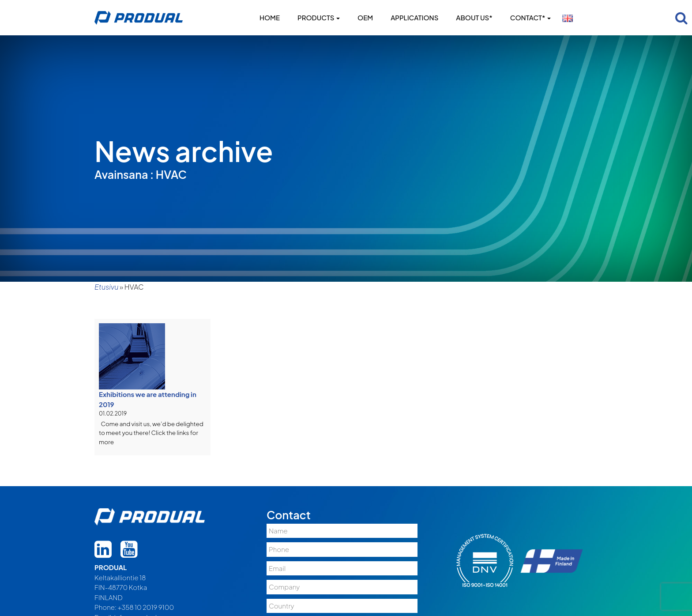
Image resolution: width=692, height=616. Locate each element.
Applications (414, 17)
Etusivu (106, 287)
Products (319, 17)
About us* (474, 17)
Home (270, 17)
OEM (365, 17)
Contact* (530, 17)
